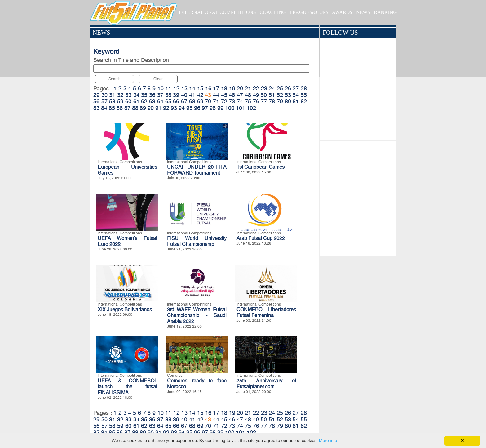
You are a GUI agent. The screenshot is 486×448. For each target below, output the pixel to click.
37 (160, 95)
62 (144, 101)
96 (197, 108)
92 (166, 108)
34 (136, 95)
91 (158, 108)
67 (184, 101)
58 (112, 101)
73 (232, 101)
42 (200, 95)
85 (112, 108)
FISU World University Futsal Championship (197, 241)
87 (127, 108)
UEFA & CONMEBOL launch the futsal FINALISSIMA (127, 387)
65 (168, 101)
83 (96, 108)
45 (224, 95)
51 (272, 95)
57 (104, 101)
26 (288, 88)
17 (216, 88)
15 (200, 88)
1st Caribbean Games (261, 167)
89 (143, 108)
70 (208, 101)
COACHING (273, 12)
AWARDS (342, 12)
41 (192, 95)
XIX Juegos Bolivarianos (125, 309)
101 (241, 108)
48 (248, 95)
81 (296, 101)
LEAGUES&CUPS (309, 12)
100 (230, 108)
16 (208, 88)
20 (240, 88)
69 (200, 101)
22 (256, 88)
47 (240, 95)
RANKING (385, 12)
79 (280, 101)
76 (256, 101)
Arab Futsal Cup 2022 (261, 238)
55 (304, 95)
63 (152, 101)
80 (288, 101)
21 (248, 88)
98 (213, 108)
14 (192, 88)
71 (216, 101)
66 (176, 101)
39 (176, 95)
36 (152, 95)
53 (288, 95)
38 (168, 95)
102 (251, 108)
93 (174, 108)
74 (240, 101)
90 (151, 108)
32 (120, 95)
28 (304, 88)
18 (224, 88)
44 (216, 95)
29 (96, 95)
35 (144, 95)
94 (182, 108)
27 (296, 88)
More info (328, 441)
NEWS (363, 12)
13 (184, 88)
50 (264, 95)
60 (128, 101)
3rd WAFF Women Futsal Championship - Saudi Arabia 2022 (197, 315)
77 (264, 101)
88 (135, 108)
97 (205, 108)
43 (208, 95)
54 (296, 95)
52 (280, 95)
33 (128, 95)
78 (272, 101)
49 (256, 95)
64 (160, 101)
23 (264, 88)
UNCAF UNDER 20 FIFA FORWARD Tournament (197, 170)
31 (112, 95)
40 (184, 95)
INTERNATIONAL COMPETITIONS (217, 12)
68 (192, 101)
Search (115, 79)
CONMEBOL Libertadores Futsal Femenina (266, 312)
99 (220, 108)
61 (136, 101)
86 (120, 108)
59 (120, 101)
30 (104, 95)
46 (232, 95)
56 (96, 101)
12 (176, 88)
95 (189, 108)
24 (272, 88)
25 (280, 88)
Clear (158, 79)
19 (232, 88)
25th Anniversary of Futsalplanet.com (266, 384)
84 (104, 108)
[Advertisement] (358, 197)
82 (304, 101)
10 (161, 88)
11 (168, 88)
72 (224, 101)
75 (248, 101)
